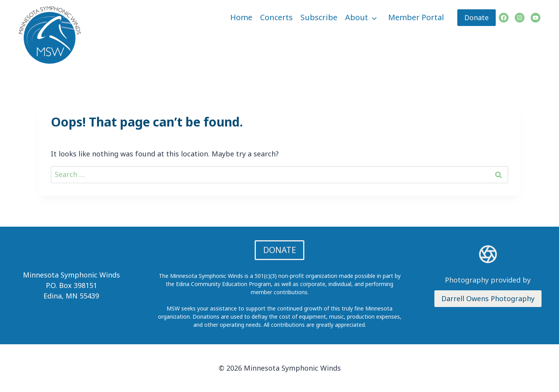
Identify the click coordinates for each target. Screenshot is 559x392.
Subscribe (319, 17)
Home (241, 17)
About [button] (357, 17)
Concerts (276, 17)
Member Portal (416, 17)
